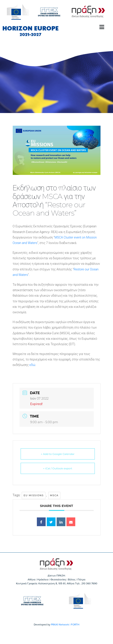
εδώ (32, 365)
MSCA (54, 495)
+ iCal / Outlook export (58, 468)
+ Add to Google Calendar (58, 454)
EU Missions (34, 495)
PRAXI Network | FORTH (65, 625)
